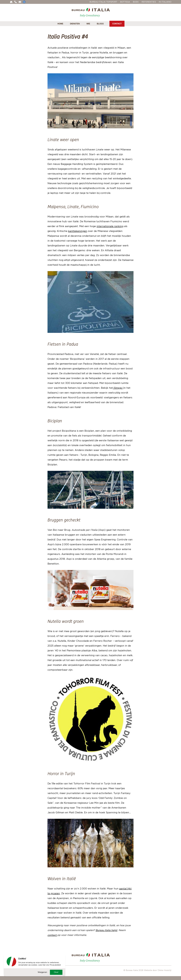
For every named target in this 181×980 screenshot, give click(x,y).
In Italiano (165, 2)
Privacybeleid (55, 965)
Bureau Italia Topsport (103, 2)
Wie (88, 24)
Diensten (75, 24)
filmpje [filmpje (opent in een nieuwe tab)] (118, 388)
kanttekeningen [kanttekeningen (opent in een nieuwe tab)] (78, 231)
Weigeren (42, 972)
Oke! (56, 972)
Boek (136, 2)
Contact (117, 24)
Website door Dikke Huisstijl (158, 970)
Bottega (125, 2)
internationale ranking (110, 226)
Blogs (100, 24)
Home (60, 24)
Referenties (149, 2)
